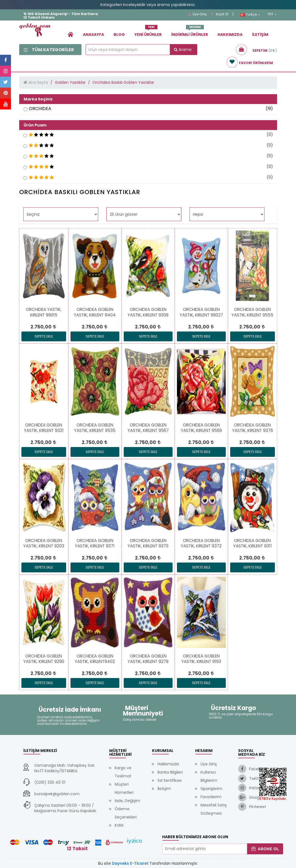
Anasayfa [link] (93, 34)
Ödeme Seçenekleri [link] (126, 813)
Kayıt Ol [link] (219, 14)
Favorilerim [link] (211, 797)
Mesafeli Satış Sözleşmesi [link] (214, 809)
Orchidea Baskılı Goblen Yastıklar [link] (123, 82)
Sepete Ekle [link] (44, 336)
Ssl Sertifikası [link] (170, 780)
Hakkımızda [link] (230, 34)
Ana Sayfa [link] (38, 82)
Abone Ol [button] (265, 849)
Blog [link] (119, 34)
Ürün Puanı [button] (35, 125)
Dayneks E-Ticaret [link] (130, 863)
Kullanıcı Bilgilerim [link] (209, 776)
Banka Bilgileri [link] (170, 772)
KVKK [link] (119, 825)
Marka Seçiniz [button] (38, 99)
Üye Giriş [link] (197, 14)
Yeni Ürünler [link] (148, 32)
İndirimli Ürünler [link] (190, 32)
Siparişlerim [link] (211, 789)
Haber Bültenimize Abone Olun (195, 837)
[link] (71, 34)
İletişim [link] (260, 34)
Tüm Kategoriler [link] (49, 50)
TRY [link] (272, 14)
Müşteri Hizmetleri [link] (124, 788)
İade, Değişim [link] (127, 801)
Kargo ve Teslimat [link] (123, 772)
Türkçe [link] (250, 15)
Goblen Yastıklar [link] (70, 82)
